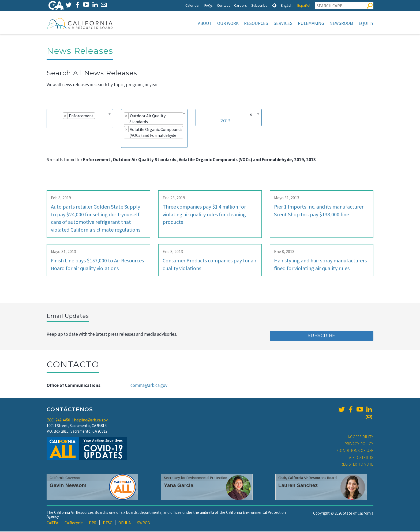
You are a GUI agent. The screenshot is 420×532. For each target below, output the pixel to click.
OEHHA (125, 523)
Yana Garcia (179, 486)
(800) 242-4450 (58, 420)
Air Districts (361, 458)
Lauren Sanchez (298, 486)
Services (283, 23)
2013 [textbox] (225, 121)
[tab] (274, 5)
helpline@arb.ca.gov (91, 420)
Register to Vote (357, 465)
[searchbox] (51, 124)
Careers (241, 5)
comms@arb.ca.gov (149, 386)
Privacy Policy (359, 444)
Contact (223, 5)
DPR (93, 523)
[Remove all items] (250, 115)
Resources (256, 23)
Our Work (228, 23)
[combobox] (80, 119)
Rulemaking (311, 23)
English (286, 5)
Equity (366, 23)
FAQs (208, 5)
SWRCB (144, 523)
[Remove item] (65, 116)
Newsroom (341, 23)
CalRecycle (74, 523)
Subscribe (259, 5)
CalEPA (52, 523)
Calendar (193, 5)
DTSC (108, 523)
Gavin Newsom (68, 486)
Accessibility (361, 437)
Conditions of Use (355, 451)
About (205, 23)
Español (304, 5)
